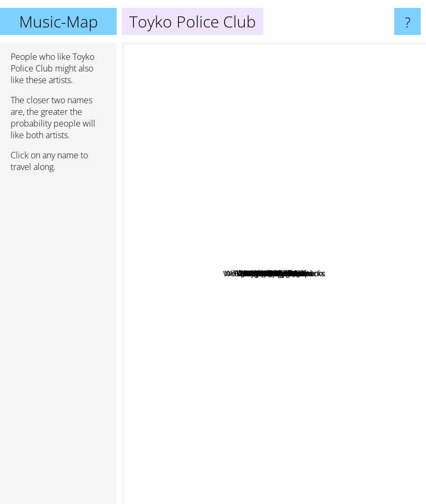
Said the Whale (218, 204)
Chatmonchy (239, 109)
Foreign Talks (291, 251)
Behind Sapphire (340, 198)
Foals (309, 385)
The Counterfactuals (352, 296)
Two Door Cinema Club (167, 191)
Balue (313, 329)
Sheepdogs (276, 400)
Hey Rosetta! (314, 162)
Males (185, 236)
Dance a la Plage (363, 165)
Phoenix (324, 348)
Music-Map (59, 21)
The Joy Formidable (250, 374)
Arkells (264, 214)
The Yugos (254, 355)
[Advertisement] (58, 343)
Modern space (372, 390)
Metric (165, 355)
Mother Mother (198, 64)
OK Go (347, 125)
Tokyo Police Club (273, 296)
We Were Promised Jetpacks (371, 319)
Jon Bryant (267, 187)
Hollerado (301, 229)
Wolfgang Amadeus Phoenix (288, 271)
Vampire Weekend (169, 394)
